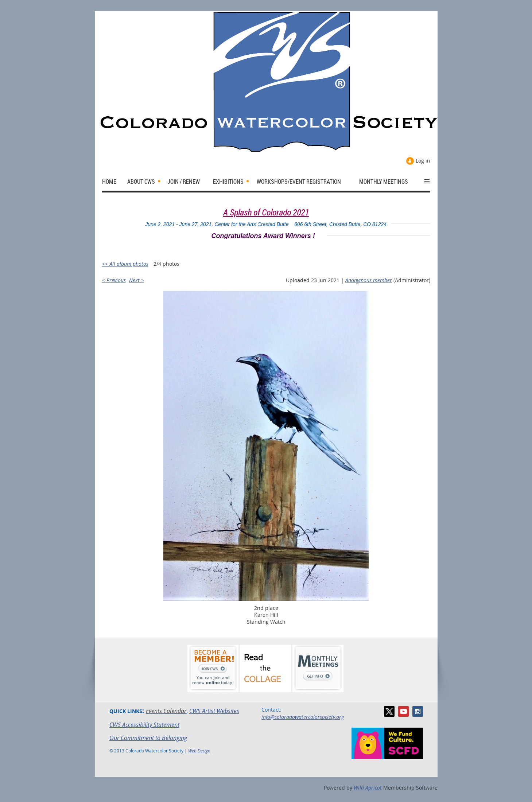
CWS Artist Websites (214, 711)
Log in (423, 161)
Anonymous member (369, 280)
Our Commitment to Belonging (148, 738)
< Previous (114, 280)
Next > (137, 280)
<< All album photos (125, 264)
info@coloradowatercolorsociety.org (303, 717)
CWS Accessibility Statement (144, 725)
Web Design (199, 751)
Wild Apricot (368, 788)
